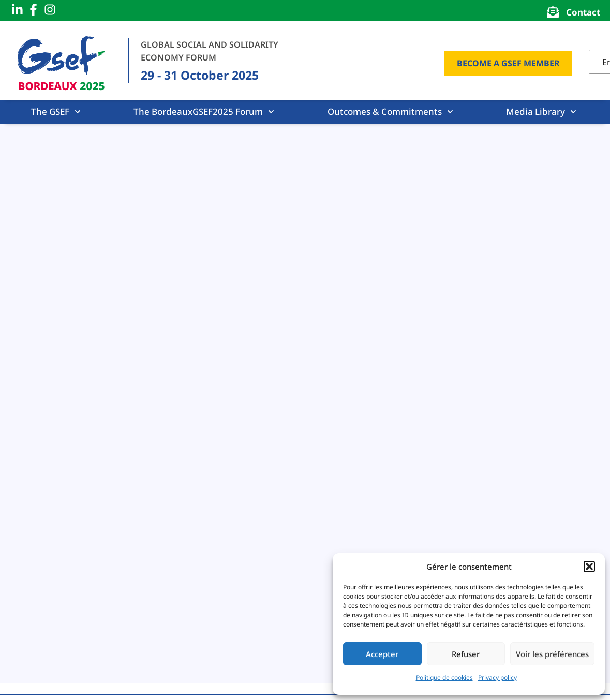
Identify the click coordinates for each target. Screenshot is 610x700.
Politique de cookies (444, 677)
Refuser (466, 654)
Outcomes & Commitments (390, 112)
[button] (589, 567)
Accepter (382, 654)
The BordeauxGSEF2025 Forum (204, 112)
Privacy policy (497, 677)
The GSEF (56, 112)
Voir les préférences (552, 654)
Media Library (541, 112)
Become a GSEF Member (508, 63)
